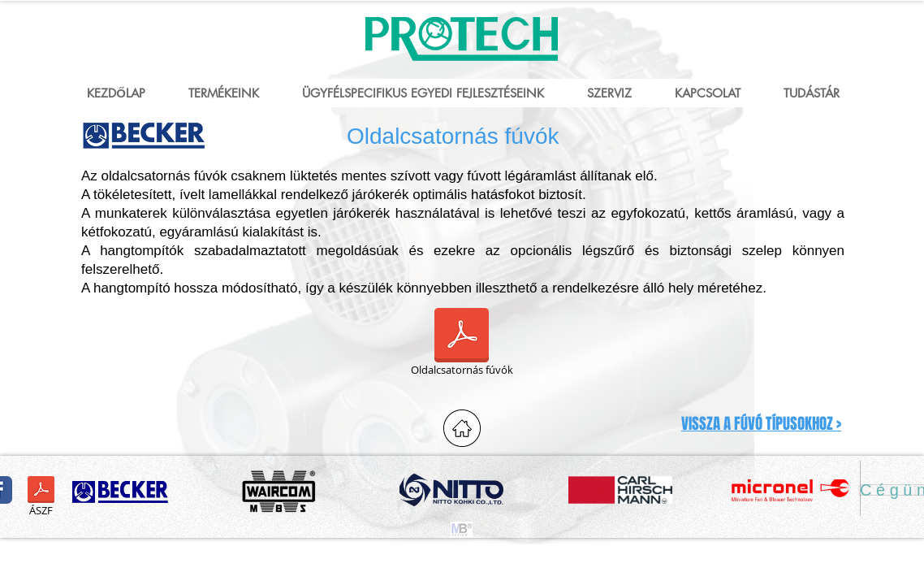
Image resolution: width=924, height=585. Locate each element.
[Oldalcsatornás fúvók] (462, 344)
